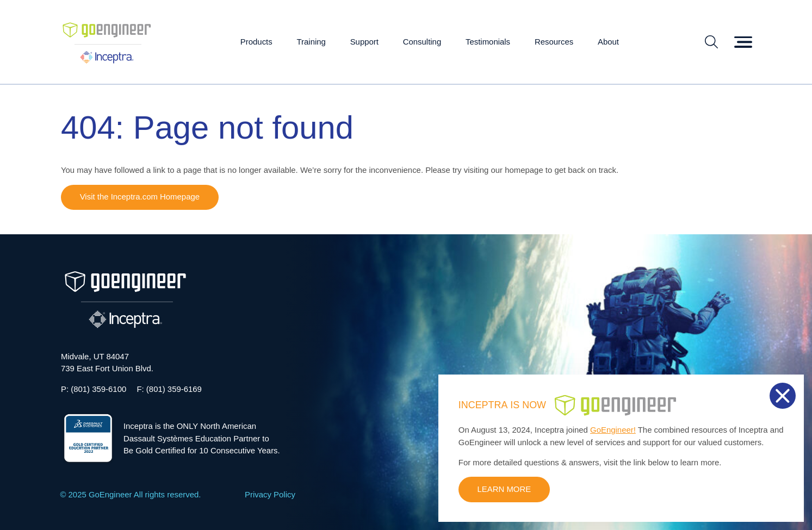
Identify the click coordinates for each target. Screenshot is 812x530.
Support (364, 42)
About (608, 42)
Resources (554, 42)
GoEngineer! (613, 430)
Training (311, 42)
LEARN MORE (504, 489)
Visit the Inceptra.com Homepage (140, 197)
